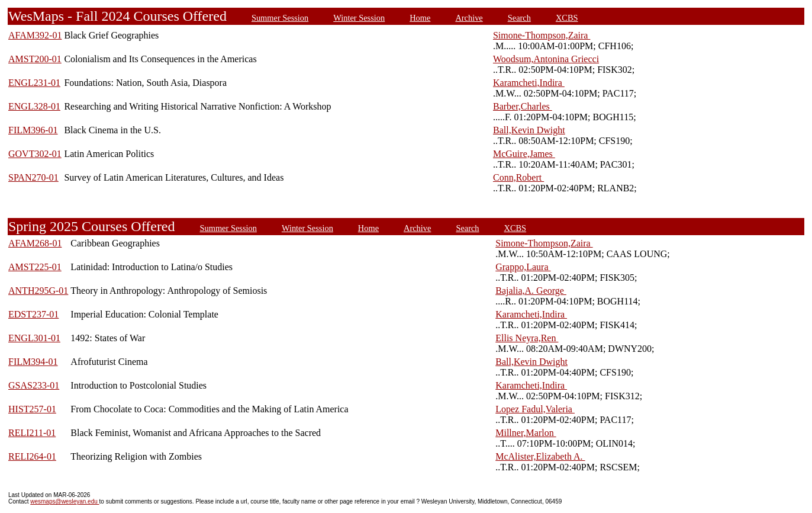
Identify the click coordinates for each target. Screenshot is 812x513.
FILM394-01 (33, 362)
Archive (469, 18)
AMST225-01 (35, 267)
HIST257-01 (32, 409)
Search (519, 18)
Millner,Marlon (526, 433)
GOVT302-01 (35, 154)
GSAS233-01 (34, 385)
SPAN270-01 (33, 177)
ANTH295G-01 (38, 291)
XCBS (567, 18)
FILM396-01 (33, 130)
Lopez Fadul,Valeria (535, 409)
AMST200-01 (35, 59)
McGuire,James (524, 154)
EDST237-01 (33, 314)
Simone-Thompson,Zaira (542, 35)
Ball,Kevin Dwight (529, 130)
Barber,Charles (523, 106)
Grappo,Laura (523, 267)
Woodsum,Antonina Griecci (546, 59)
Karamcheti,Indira (529, 83)
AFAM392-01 (35, 35)
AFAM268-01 (35, 243)
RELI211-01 (32, 433)
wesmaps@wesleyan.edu (65, 501)
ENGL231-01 (34, 83)
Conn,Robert (518, 177)
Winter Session (359, 18)
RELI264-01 (32, 456)
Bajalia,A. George (531, 291)
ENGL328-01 (34, 106)
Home (420, 18)
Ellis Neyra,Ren (527, 338)
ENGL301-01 (34, 338)
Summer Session (280, 18)
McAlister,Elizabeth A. (540, 456)
